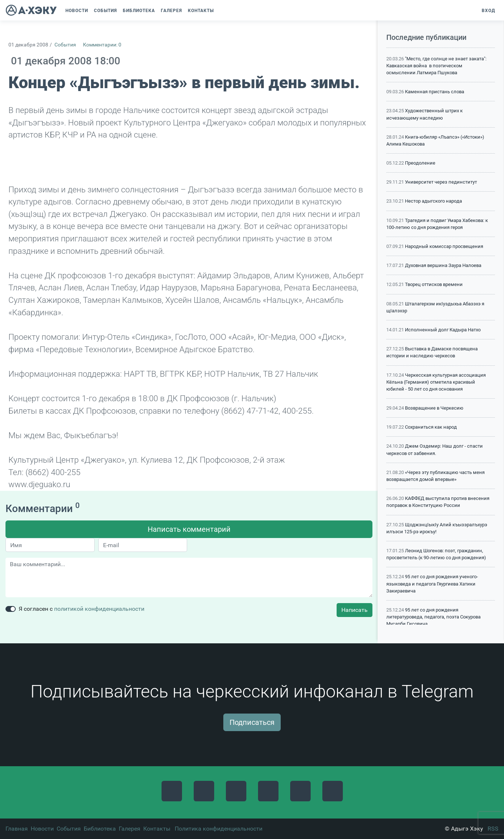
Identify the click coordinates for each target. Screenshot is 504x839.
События (65, 45)
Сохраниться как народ (431, 427)
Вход (488, 11)
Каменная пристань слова (435, 92)
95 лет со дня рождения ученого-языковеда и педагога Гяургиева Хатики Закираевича (432, 584)
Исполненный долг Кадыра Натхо (443, 330)
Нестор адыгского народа (433, 201)
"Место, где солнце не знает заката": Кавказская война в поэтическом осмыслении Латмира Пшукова (436, 66)
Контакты (157, 829)
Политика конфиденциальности (219, 829)
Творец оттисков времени (434, 284)
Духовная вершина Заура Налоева (443, 265)
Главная (17, 829)
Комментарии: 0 (102, 45)
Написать (355, 610)
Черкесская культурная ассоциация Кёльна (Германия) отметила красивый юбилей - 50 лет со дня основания (436, 382)
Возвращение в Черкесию (434, 408)
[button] (220, 11)
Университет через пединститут (441, 182)
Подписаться (252, 722)
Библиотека (100, 829)
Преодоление (420, 163)
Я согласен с (82, 609)
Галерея (130, 829)
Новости (42, 829)
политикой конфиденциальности (99, 609)
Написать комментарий (189, 529)
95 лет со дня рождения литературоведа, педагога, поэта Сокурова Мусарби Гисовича (433, 617)
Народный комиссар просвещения (444, 246)
